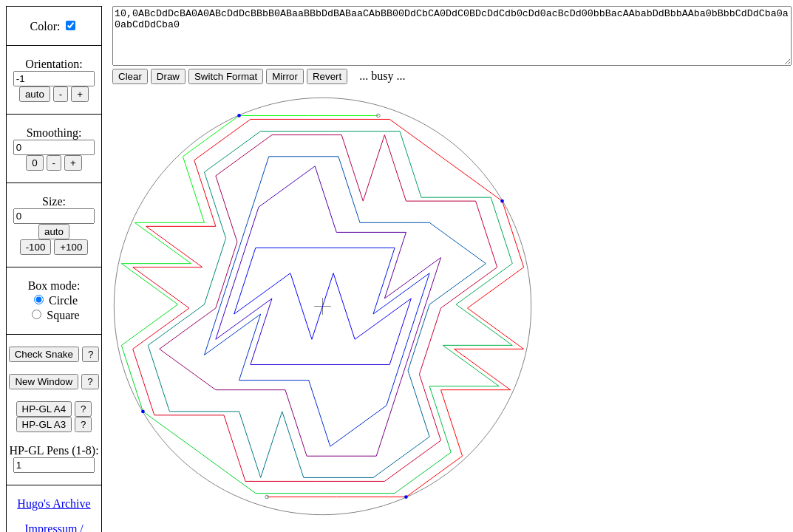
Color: (45, 26)
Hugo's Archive (54, 504)
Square (63, 315)
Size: (54, 201)
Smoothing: (54, 133)
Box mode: (54, 286)
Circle (63, 300)
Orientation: (54, 64)
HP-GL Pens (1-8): (54, 450)
